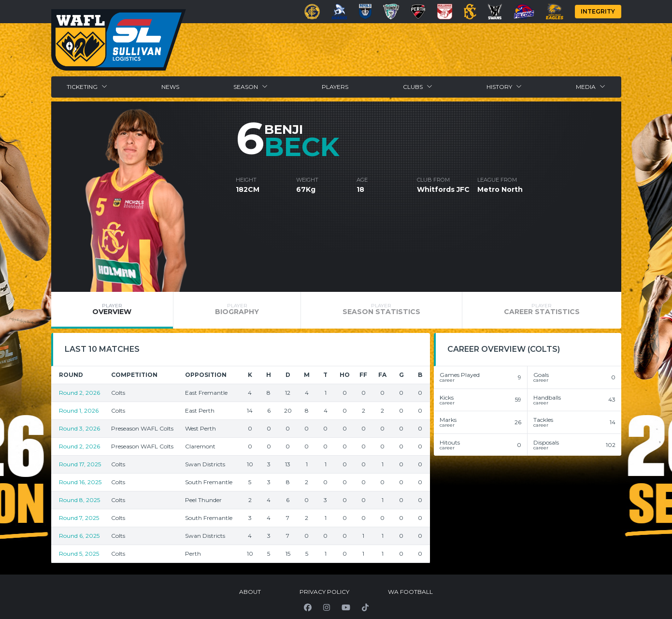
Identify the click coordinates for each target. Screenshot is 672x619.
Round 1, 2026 (79, 410)
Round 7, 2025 (79, 518)
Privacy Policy (324, 592)
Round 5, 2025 (79, 554)
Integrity (598, 11)
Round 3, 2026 (79, 428)
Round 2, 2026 (79, 393)
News (170, 87)
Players (335, 87)
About (250, 592)
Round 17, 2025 (80, 464)
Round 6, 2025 (79, 536)
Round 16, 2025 (80, 482)
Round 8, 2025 (79, 500)
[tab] (112, 310)
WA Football (410, 592)
